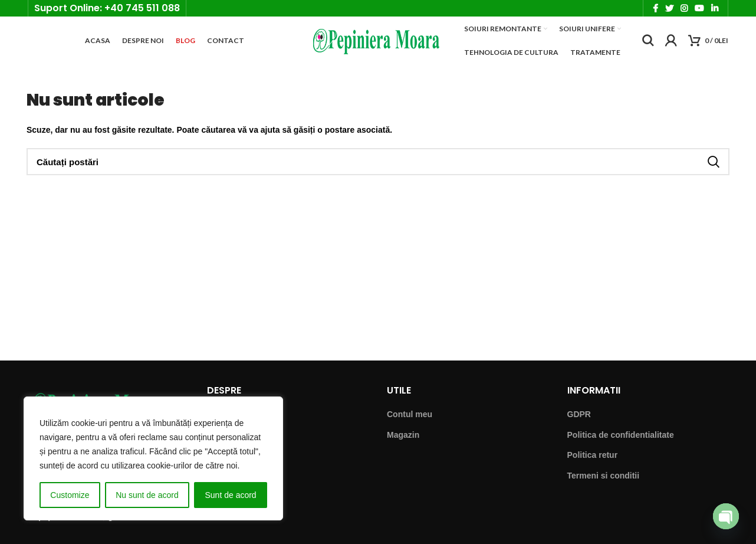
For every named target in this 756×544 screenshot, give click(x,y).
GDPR (579, 421)
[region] (153, 458)
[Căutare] (648, 45)
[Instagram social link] (684, 9)
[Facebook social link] (655, 9)
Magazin (403, 441)
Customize (70, 495)
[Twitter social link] (669, 9)
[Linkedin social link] (715, 9)
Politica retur (593, 462)
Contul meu (410, 421)
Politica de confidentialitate (621, 441)
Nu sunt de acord (147, 495)
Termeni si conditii (604, 482)
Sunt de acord (230, 495)
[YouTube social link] (699, 9)
